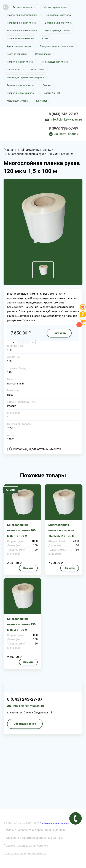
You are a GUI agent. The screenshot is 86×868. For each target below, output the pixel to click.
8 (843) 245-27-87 (64, 114)
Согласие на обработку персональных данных (34, 830)
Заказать (59, 333)
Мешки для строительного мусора (26, 77)
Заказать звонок (66, 134)
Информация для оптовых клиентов (37, 449)
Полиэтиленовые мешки (20, 38)
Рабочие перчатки (17, 54)
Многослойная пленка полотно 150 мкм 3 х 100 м (21, 624)
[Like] (83, 309)
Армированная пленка (19, 46)
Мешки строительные (55, 7)
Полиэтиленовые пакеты (21, 93)
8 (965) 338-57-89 (64, 128)
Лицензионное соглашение (55, 823)
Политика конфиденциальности (25, 853)
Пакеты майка (37, 70)
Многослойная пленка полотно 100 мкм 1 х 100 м (21, 530)
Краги (45, 38)
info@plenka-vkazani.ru (66, 119)
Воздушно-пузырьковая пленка (57, 46)
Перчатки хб (14, 70)
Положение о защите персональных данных (33, 838)
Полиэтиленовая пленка (20, 62)
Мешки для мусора (17, 101)
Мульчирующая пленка (58, 31)
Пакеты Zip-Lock (51, 93)
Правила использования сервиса (26, 846)
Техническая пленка (24, 7)
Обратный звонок (25, 724)
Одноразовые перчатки (58, 15)
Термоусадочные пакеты (21, 85)
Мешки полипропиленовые (22, 31)
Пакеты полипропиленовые (22, 15)
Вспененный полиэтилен (59, 23)
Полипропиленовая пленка (22, 23)
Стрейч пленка (43, 54)
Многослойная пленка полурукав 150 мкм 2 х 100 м (61, 530)
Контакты (42, 101)
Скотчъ (47, 85)
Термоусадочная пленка (55, 62)
